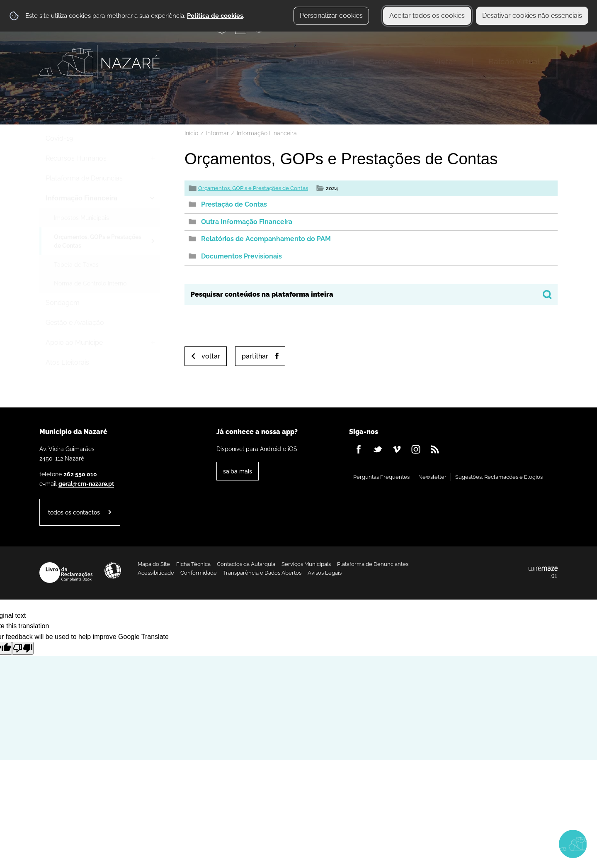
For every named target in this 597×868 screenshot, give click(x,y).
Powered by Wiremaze (543, 573)
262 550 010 (80, 474)
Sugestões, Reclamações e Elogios (499, 477)
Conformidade (199, 573)
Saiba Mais (238, 471)
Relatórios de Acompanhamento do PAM (266, 239)
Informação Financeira (267, 133)
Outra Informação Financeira (247, 222)
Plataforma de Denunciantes (373, 564)
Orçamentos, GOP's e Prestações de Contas (253, 188)
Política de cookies (215, 16)
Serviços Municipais (306, 564)
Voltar (211, 356)
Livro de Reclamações (66, 573)
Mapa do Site (154, 564)
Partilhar (255, 356)
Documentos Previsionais (241, 256)
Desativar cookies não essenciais (532, 16)
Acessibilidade (113, 571)
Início (191, 133)
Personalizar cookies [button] (331, 16)
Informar (217, 133)
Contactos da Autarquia (246, 564)
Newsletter (432, 477)
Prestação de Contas (234, 204)
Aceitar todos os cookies (427, 16)
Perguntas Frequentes (381, 477)
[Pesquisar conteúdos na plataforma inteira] (547, 295)
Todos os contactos (74, 512)
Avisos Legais (325, 573)
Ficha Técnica (193, 564)
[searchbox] (371, 295)
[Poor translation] (23, 648)
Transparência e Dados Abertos (262, 573)
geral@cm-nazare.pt (86, 484)
